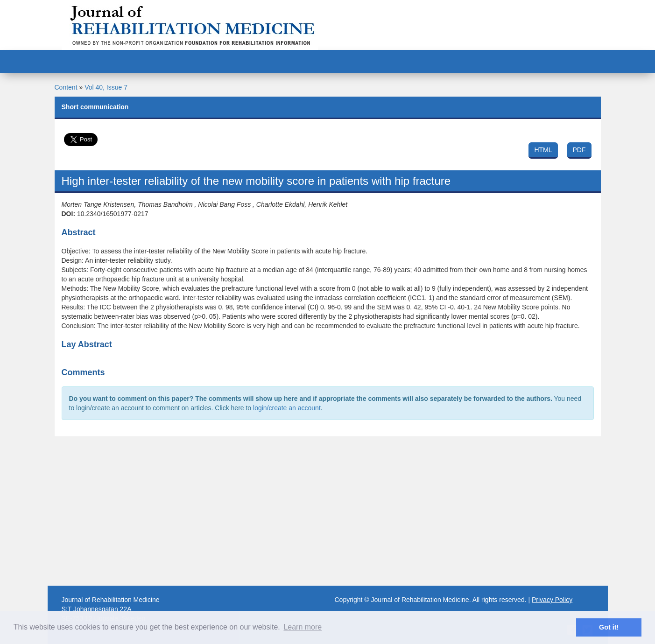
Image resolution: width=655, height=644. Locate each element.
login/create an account (287, 408)
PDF (579, 150)
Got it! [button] (609, 627)
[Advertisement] (328, 511)
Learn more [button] (303, 627)
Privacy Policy (552, 600)
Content (66, 87)
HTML (543, 150)
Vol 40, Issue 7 (106, 87)
